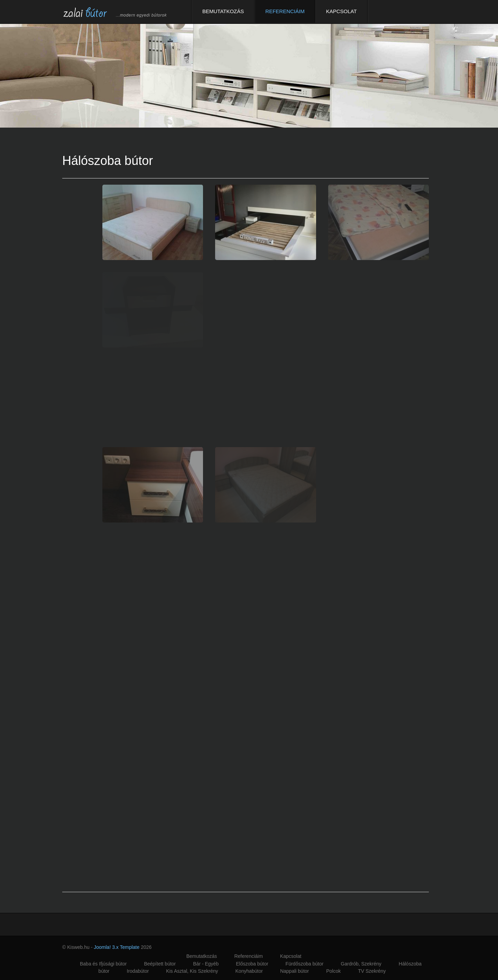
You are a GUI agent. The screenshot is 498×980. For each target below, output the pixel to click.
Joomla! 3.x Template (117, 947)
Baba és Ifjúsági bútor (103, 964)
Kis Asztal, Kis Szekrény (192, 971)
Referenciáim (285, 11)
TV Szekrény (372, 971)
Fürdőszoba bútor (305, 964)
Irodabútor (138, 971)
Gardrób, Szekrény (361, 964)
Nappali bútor (294, 971)
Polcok (333, 971)
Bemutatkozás (223, 11)
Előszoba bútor (252, 964)
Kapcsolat (342, 11)
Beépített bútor (160, 964)
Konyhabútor (249, 971)
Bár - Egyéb (206, 964)
